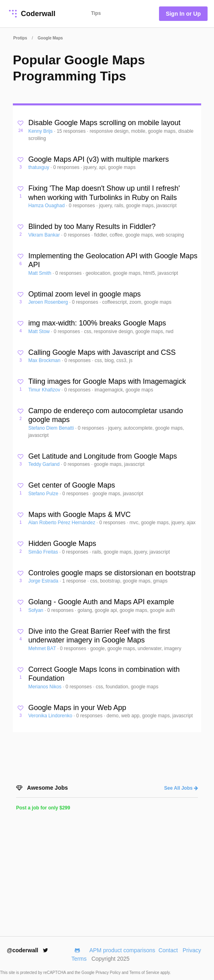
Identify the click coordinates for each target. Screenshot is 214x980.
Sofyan (36, 610)
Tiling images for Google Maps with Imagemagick (107, 381)
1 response (75, 581)
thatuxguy (39, 167)
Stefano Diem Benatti (52, 428)
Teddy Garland (44, 464)
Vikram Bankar (45, 235)
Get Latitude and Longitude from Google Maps (102, 456)
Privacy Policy (109, 973)
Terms (79, 959)
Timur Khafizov (45, 390)
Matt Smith (40, 273)
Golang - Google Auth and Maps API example (101, 602)
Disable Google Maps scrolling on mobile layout (104, 123)
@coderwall (28, 950)
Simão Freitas (44, 552)
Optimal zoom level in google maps (84, 294)
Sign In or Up (183, 14)
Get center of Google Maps (71, 485)
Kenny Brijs (41, 131)
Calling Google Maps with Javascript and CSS (102, 352)
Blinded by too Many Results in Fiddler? (92, 226)
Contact (168, 950)
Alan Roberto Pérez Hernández (62, 523)
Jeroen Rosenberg (49, 302)
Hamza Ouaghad (47, 206)
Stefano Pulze (44, 494)
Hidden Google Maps (62, 544)
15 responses (72, 131)
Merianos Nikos (45, 687)
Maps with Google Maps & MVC (79, 515)
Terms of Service (145, 973)
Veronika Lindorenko (51, 716)
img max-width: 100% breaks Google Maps (97, 323)
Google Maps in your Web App (77, 708)
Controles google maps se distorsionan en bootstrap (112, 573)
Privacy (192, 950)
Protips (20, 38)
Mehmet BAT (43, 649)
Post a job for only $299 (43, 808)
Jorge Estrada (44, 581)
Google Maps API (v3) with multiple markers (98, 159)
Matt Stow (40, 331)
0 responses (67, 167)
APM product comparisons (122, 950)
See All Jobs (181, 788)
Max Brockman (45, 360)
